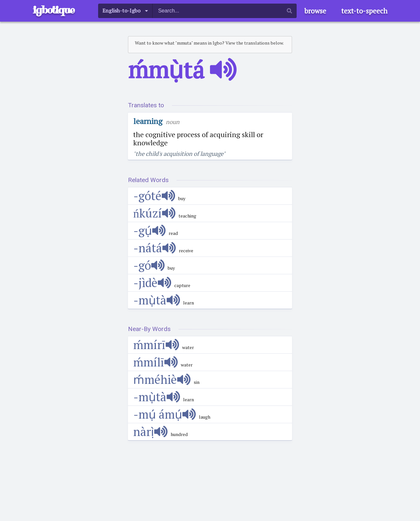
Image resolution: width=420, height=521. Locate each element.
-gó (149, 265)
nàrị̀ (150, 432)
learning (148, 121)
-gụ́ (149, 230)
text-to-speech (364, 11)
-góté (154, 196)
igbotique (53, 10)
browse (315, 11)
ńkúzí (154, 213)
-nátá (155, 248)
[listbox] (125, 11)
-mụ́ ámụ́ (165, 414)
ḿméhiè (162, 379)
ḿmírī (156, 345)
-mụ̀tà (157, 300)
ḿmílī (156, 362)
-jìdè (152, 283)
